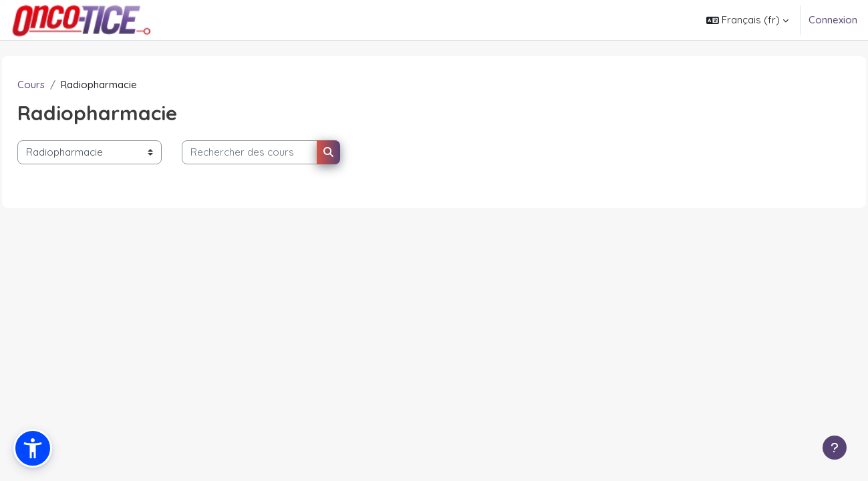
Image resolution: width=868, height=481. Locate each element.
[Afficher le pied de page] (835, 448)
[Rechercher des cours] (280, 153)
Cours (61, 85)
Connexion (833, 20)
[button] (747, 20)
